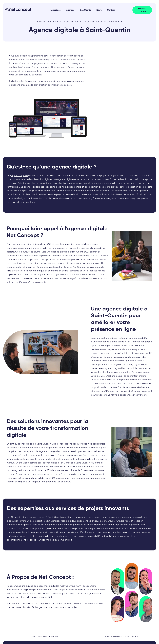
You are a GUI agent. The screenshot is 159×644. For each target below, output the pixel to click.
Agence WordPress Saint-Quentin (122, 637)
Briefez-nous (142, 10)
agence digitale (20, 176)
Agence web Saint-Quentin (43, 637)
